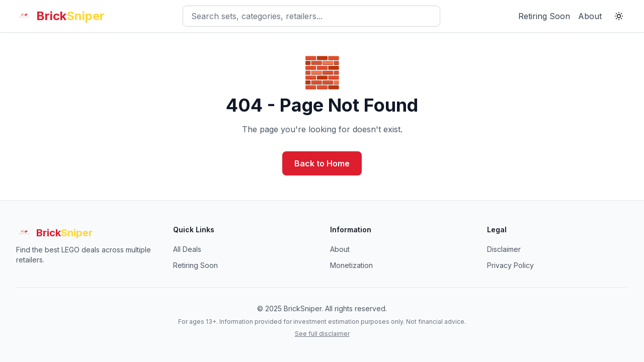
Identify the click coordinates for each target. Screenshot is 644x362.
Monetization (351, 265)
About (590, 16)
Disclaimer (504, 249)
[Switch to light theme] (619, 16)
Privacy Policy (510, 265)
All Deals (187, 249)
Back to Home (322, 163)
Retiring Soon (544, 16)
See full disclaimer (322, 334)
